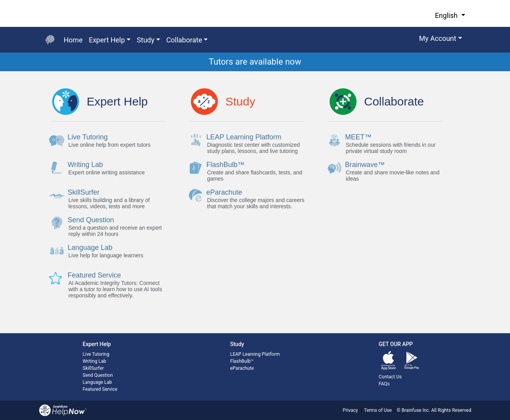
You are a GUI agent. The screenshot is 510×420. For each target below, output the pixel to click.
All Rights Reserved (451, 410)
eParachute (242, 368)
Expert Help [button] (107, 40)
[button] (441, 40)
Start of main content (0, 71)
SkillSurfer (93, 368)
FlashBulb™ (242, 361)
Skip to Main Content (0, 0)
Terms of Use (378, 410)
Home (73, 40)
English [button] (447, 15)
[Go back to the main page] (50, 40)
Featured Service (100, 389)
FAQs (384, 384)
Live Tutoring (96, 354)
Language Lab (97, 382)
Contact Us (390, 377)
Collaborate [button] (184, 40)
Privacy (350, 410)
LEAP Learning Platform (255, 354)
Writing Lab (94, 361)
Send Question (98, 375)
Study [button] (146, 40)
